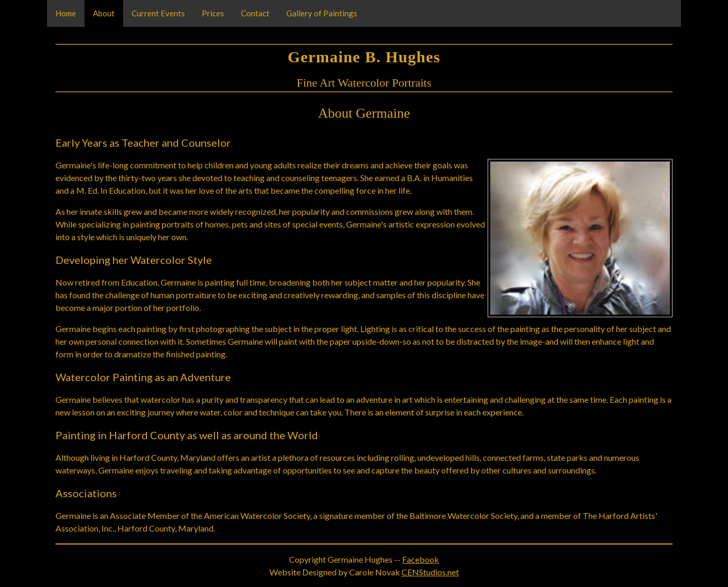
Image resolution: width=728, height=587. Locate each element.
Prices (213, 13)
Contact (255, 13)
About (104, 13)
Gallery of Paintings (322, 13)
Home (66, 13)
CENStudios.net (430, 572)
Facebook (421, 559)
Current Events (158, 13)
